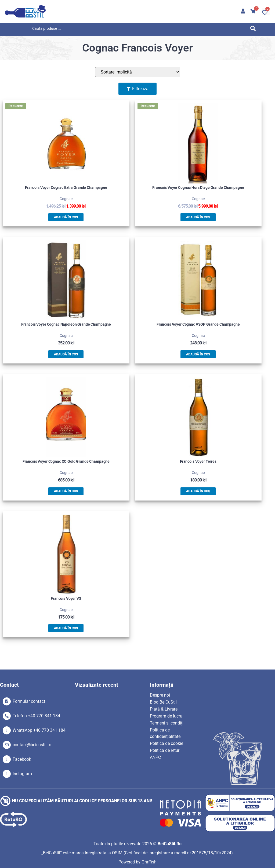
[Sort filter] (138, 72)
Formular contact (29, 701)
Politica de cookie (167, 743)
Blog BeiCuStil (163, 702)
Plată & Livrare (164, 709)
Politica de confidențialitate (165, 733)
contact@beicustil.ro (32, 745)
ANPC (155, 757)
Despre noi (160, 695)
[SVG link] (26, 12)
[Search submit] (254, 29)
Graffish (149, 862)
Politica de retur (165, 750)
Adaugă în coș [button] (66, 217)
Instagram (22, 774)
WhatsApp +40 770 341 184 (39, 730)
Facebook (22, 759)
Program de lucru (166, 716)
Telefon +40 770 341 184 (36, 716)
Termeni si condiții (167, 723)
